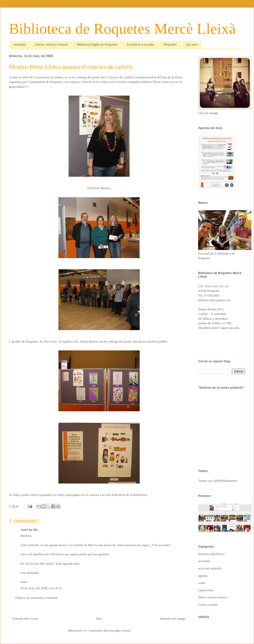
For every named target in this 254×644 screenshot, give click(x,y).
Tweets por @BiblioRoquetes (218, 481)
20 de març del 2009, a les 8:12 (41, 588)
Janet (24, 530)
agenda (203, 576)
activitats (204, 561)
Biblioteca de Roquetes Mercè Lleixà (122, 29)
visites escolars (208, 605)
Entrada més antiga (173, 619)
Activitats (20, 45)
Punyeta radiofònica (211, 554)
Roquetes (170, 45)
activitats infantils (210, 568)
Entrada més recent (25, 619)
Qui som (192, 45)
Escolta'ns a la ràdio (141, 45)
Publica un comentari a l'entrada (36, 598)
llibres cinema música (212, 597)
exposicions (206, 590)
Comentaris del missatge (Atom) (109, 630)
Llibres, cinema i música (51, 45)
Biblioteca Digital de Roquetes (97, 45)
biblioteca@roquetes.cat (214, 300)
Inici (99, 619)
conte (202, 583)
